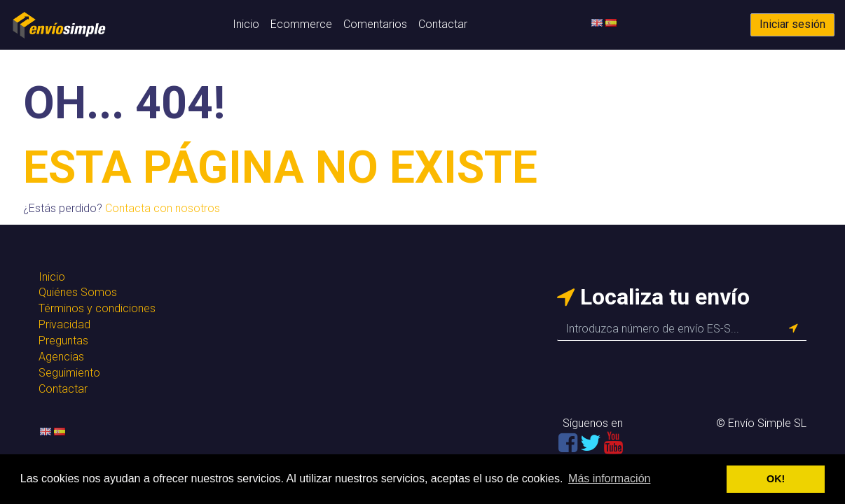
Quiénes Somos (78, 292)
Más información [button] (609, 478)
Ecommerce (301, 24)
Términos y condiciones (97, 308)
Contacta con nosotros (163, 208)
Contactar (443, 24)
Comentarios (375, 24)
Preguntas (63, 341)
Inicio (246, 24)
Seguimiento (69, 373)
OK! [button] (776, 479)
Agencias (61, 357)
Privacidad (64, 324)
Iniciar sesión (792, 24)
